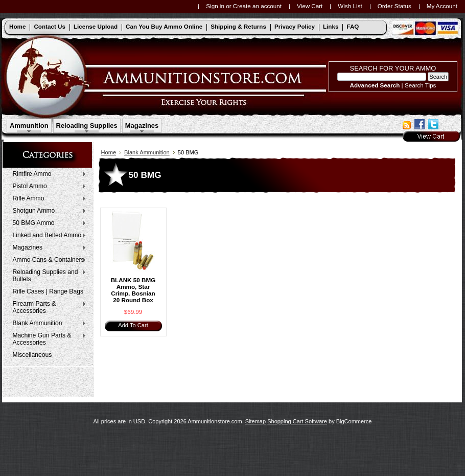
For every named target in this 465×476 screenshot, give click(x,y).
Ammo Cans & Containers (47, 260)
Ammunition (29, 126)
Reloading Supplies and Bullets (47, 276)
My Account (442, 6)
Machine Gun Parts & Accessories (47, 339)
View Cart (310, 6)
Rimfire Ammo (47, 174)
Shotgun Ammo (47, 211)
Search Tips (421, 85)
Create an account (257, 6)
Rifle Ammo (47, 199)
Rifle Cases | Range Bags (48, 291)
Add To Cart (133, 325)
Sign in (215, 6)
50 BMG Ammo (47, 223)
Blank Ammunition (47, 324)
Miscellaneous (32, 355)
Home (109, 152)
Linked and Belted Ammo (47, 236)
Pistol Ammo (47, 187)
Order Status (394, 6)
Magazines (142, 126)
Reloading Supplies (87, 126)
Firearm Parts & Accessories (47, 307)
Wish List (350, 6)
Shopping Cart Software (297, 421)
